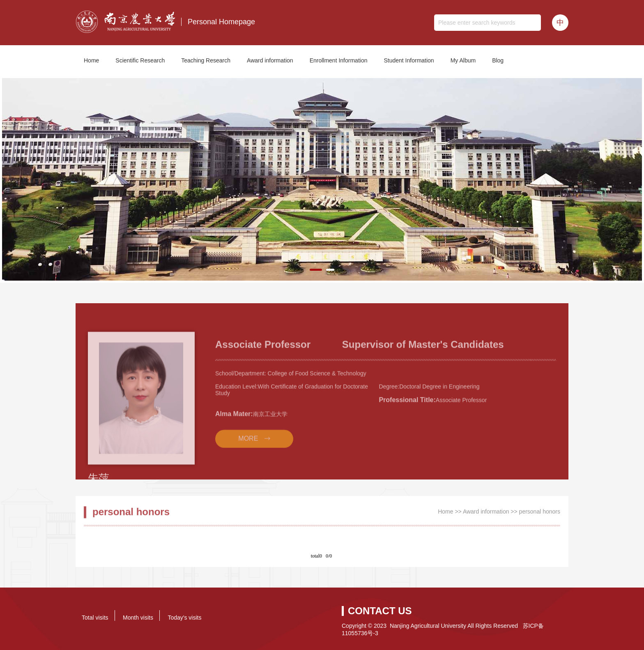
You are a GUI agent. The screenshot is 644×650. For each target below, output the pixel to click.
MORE (248, 460)
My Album (463, 60)
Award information (270, 60)
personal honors (540, 514)
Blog (498, 60)
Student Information (409, 60)
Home (91, 60)
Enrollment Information (339, 60)
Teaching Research (206, 60)
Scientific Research (140, 60)
